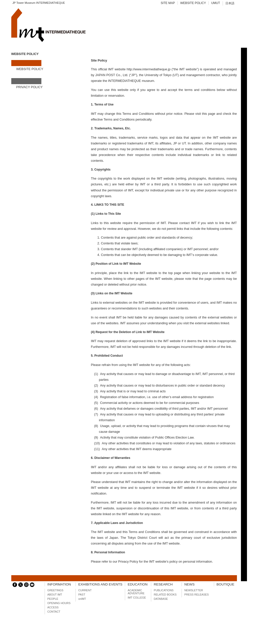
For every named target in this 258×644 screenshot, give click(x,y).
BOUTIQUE (226, 584)
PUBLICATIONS (164, 590)
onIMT (82, 599)
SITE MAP (168, 3)
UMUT (216, 3)
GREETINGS (55, 590)
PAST (82, 595)
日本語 (230, 3)
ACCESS (53, 607)
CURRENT (85, 590)
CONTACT (54, 612)
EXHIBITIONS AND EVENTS (100, 584)
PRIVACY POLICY (30, 87)
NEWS (189, 584)
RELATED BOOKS (165, 595)
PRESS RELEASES (196, 595)
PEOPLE (53, 599)
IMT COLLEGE (137, 598)
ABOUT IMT (55, 595)
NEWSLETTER (194, 590)
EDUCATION (138, 584)
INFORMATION (59, 584)
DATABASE (161, 599)
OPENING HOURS (59, 603)
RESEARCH (163, 584)
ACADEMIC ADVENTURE (136, 592)
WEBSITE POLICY (193, 3)
